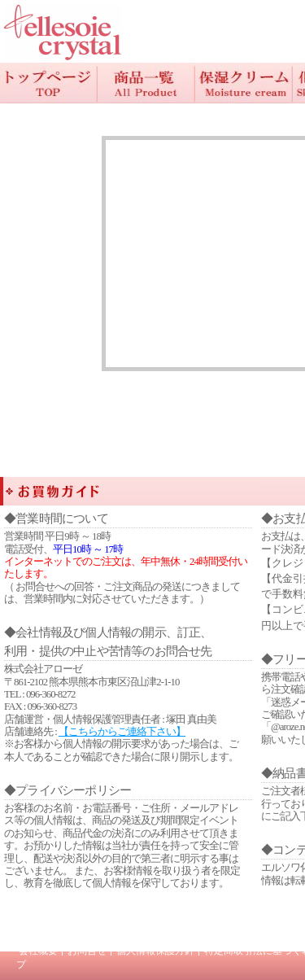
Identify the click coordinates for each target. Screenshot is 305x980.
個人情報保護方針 (155, 951)
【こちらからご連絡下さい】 (122, 732)
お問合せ (87, 951)
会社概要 (38, 951)
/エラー (63, 33)
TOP (49, 83)
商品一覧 (146, 83)
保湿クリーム (244, 83)
